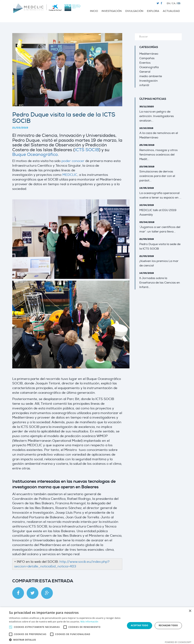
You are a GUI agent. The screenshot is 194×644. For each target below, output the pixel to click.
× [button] (190, 611)
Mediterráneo (149, 54)
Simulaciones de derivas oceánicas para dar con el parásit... (157, 176)
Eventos (145, 63)
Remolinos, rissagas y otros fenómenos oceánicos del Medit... (158, 155)
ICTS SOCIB (87, 150)
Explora (153, 11)
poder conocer (73, 161)
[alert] (97, 626)
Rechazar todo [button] (168, 625)
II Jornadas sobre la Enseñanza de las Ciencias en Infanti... (160, 283)
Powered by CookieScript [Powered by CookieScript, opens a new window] (178, 642)
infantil (144, 85)
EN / (169, 4)
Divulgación (134, 11)
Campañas (147, 58)
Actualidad (171, 11)
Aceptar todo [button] (140, 625)
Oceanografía (149, 67)
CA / (175, 4)
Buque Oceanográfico (35, 155)
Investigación (112, 11)
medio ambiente (151, 76)
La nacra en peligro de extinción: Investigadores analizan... (157, 116)
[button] (66, 640)
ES (179, 4)
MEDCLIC (70, 175)
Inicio (94, 11)
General (145, 72)
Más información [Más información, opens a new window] (89, 622)
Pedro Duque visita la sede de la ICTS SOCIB (64, 118)
